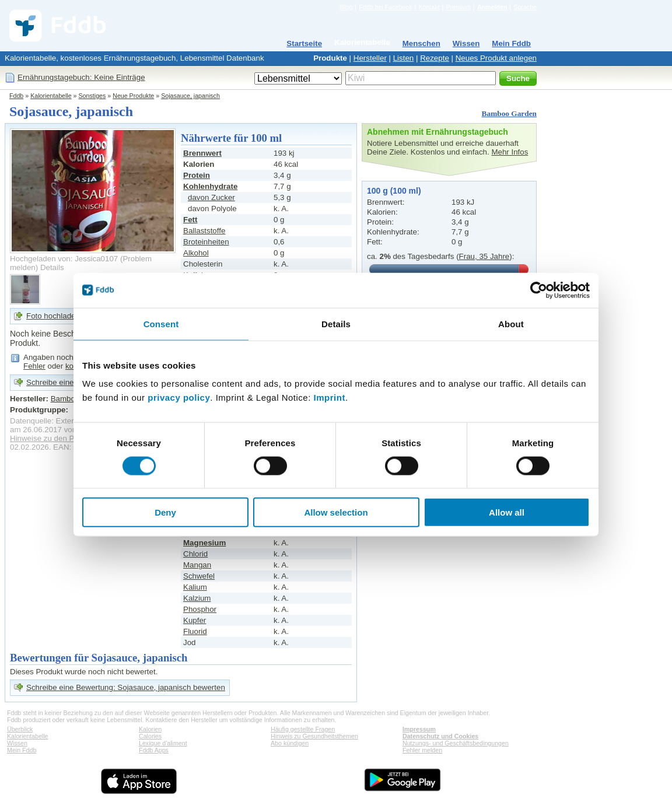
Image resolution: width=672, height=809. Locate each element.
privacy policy (179, 398)
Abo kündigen (290, 743)
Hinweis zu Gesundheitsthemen (314, 736)
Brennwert (202, 153)
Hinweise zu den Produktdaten (63, 438)
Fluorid (195, 631)
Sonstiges (92, 96)
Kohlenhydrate (210, 186)
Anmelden (492, 7)
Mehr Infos (510, 152)
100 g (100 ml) (394, 191)
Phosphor (200, 609)
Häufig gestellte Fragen (303, 729)
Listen (404, 58)
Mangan (197, 565)
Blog (346, 7)
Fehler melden (422, 750)
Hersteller (370, 58)
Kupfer (195, 620)
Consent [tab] (161, 323)
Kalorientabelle (362, 42)
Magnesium (204, 543)
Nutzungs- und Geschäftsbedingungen (456, 743)
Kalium (195, 587)
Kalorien (150, 729)
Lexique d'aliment (163, 743)
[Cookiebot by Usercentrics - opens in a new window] (539, 290)
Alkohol (196, 253)
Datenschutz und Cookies (440, 736)
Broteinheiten (206, 242)
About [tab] (511, 323)
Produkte (330, 58)
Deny (165, 512)
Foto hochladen (53, 316)
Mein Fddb (511, 43)
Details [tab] (336, 323)
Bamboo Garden (509, 113)
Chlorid (195, 554)
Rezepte (435, 58)
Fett (190, 220)
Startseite (304, 43)
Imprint (330, 398)
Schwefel (199, 576)
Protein (197, 175)
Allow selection (336, 512)
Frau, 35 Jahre (484, 256)
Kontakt (429, 7)
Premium (458, 7)
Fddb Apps (154, 750)
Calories (150, 736)
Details (52, 267)
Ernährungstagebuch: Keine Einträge (81, 77)
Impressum (419, 729)
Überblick (20, 729)
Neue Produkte (133, 96)
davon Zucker (211, 197)
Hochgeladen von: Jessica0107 (64, 259)
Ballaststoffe (204, 231)
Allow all (507, 512)
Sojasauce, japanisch (190, 96)
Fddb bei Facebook (385, 7)
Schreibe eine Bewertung (70, 382)
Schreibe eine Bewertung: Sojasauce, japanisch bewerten (126, 687)
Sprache (525, 7)
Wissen (466, 43)
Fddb (16, 96)
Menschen (421, 43)
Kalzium (197, 598)
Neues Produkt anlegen (496, 58)
